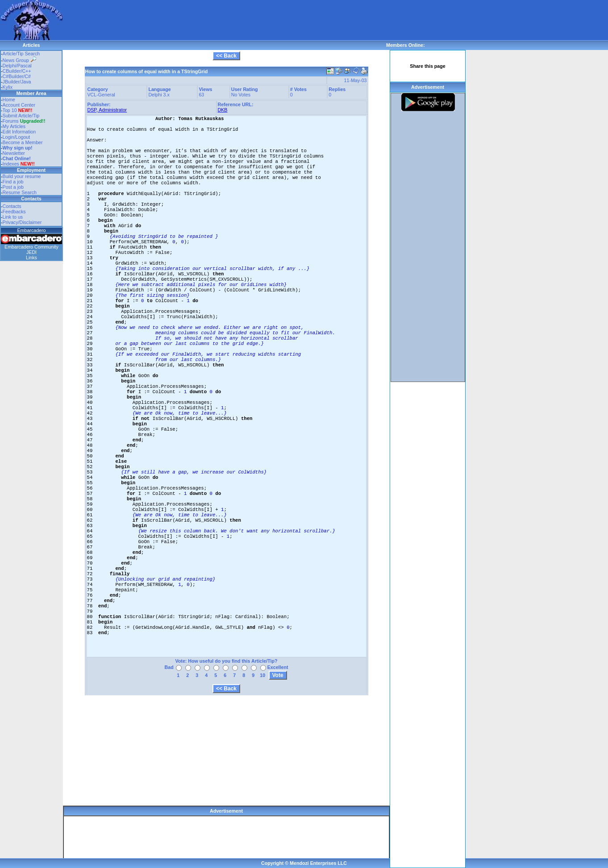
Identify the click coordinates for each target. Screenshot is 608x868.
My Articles (14, 126)
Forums (24, 121)
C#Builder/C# (17, 76)
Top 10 (10, 110)
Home (9, 100)
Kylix (8, 87)
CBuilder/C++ (17, 71)
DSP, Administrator (107, 110)
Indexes (11, 164)
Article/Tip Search (21, 54)
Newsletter (14, 153)
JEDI (31, 252)
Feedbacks (14, 212)
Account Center (19, 105)
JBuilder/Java (17, 82)
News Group (19, 60)
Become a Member (23, 142)
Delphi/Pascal (17, 66)
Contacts (12, 206)
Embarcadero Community (31, 247)
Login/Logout (17, 137)
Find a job (13, 182)
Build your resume (22, 176)
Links (31, 257)
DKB (223, 110)
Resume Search (20, 192)
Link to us (13, 217)
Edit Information (19, 132)
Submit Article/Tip (21, 116)
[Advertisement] (225, 20)
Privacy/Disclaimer (22, 222)
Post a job (13, 187)
